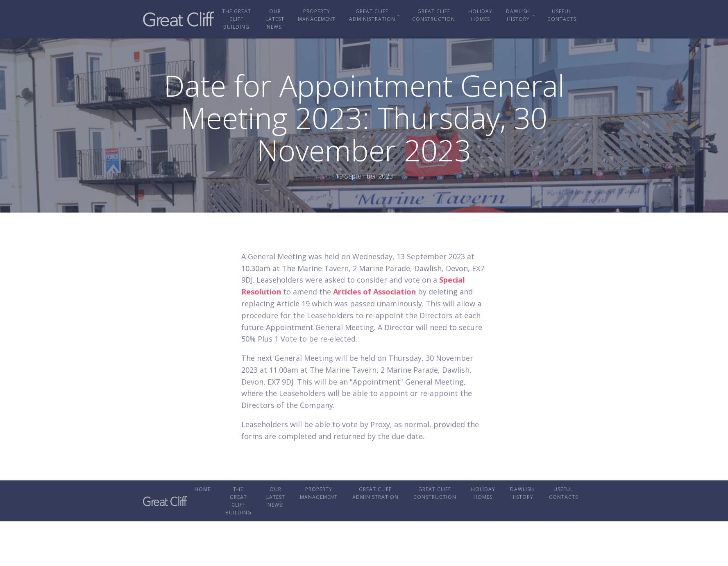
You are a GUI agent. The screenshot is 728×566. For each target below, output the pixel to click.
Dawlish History (518, 15)
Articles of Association (374, 292)
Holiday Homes (480, 15)
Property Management (317, 15)
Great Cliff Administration (372, 15)
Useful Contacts (562, 15)
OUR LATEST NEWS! (275, 19)
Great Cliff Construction (434, 15)
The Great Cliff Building (237, 19)
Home (203, 489)
